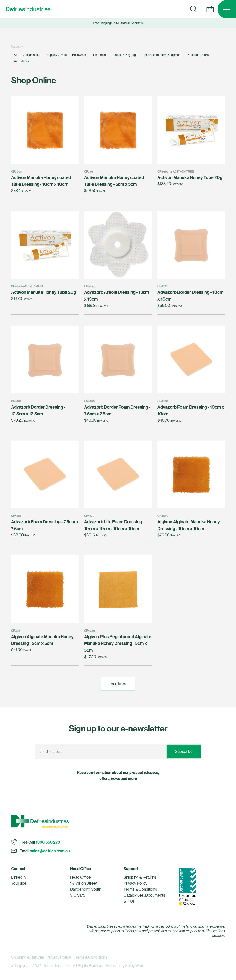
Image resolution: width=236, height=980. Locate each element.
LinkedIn (18, 877)
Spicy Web (134, 966)
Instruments (101, 55)
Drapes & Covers (56, 55)
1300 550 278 (48, 842)
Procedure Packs (198, 55)
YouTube (19, 883)
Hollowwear (80, 55)
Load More (118, 684)
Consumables (31, 55)
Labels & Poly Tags (125, 55)
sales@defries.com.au (50, 851)
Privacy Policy (136, 883)
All (15, 55)
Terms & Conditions (140, 889)
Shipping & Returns (140, 877)
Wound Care (22, 61)
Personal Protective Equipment (162, 55)
